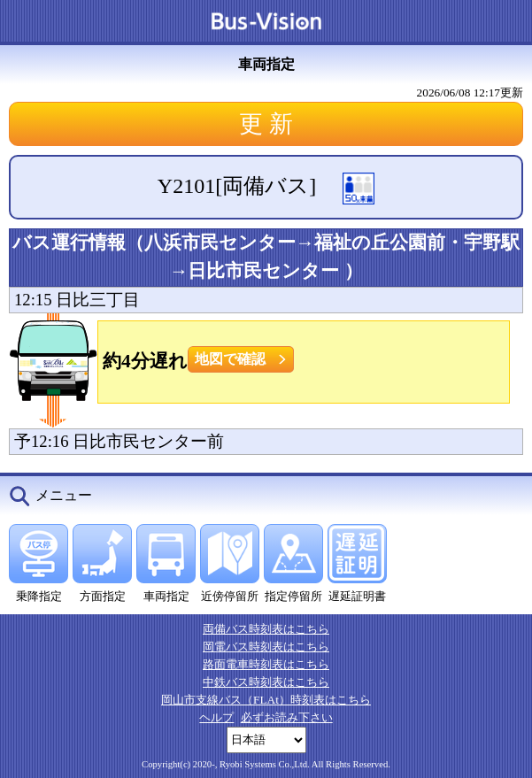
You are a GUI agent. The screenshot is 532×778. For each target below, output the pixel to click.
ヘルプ (216, 717)
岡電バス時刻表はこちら (266, 647)
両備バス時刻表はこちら (266, 629)
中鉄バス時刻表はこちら (266, 682)
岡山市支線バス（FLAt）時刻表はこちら (266, 700)
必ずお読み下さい (287, 717)
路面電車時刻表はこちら (266, 664)
